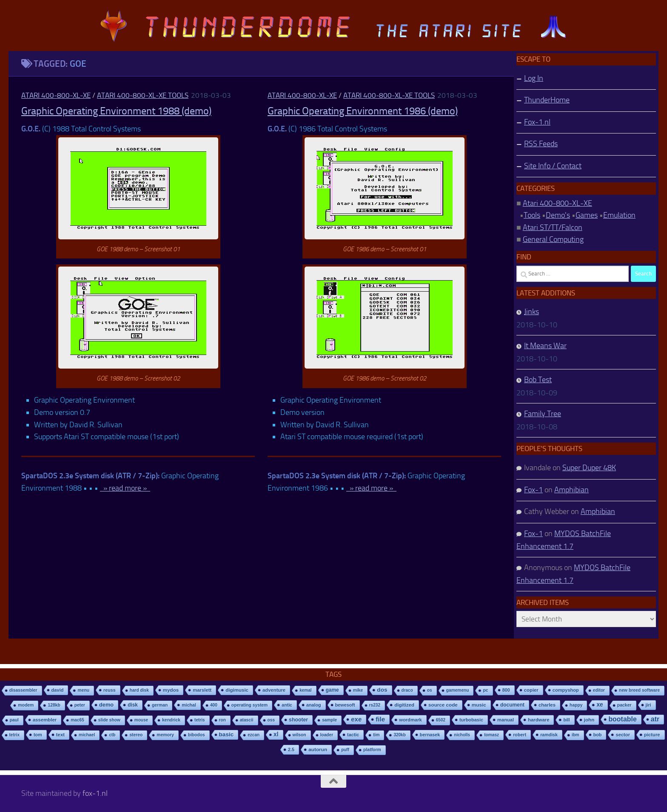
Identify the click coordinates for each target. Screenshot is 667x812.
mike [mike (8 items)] (358, 690)
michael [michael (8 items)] (87, 735)
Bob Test (538, 380)
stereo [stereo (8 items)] (136, 735)
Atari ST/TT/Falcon (553, 227)
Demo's (558, 215)
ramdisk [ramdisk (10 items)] (549, 735)
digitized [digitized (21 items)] (404, 705)
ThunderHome (547, 100)
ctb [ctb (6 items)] (112, 735)
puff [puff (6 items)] (345, 750)
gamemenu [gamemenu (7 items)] (458, 690)
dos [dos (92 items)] (382, 690)
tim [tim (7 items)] (376, 735)
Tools (532, 215)
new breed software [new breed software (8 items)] (639, 690)
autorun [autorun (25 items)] (318, 750)
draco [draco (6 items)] (407, 690)
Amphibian (572, 490)
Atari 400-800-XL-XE (56, 95)
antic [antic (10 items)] (287, 705)
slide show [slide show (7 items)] (109, 720)
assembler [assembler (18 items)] (45, 720)
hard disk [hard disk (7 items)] (139, 690)
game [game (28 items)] (332, 690)
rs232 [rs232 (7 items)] (375, 705)
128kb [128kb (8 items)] (54, 705)
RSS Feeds (541, 144)
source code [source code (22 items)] (443, 705)
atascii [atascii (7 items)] (247, 720)
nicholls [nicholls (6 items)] (462, 735)
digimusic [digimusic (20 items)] (237, 690)
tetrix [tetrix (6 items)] (14, 735)
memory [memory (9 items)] (165, 735)
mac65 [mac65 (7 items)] (77, 720)
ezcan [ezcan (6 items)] (254, 735)
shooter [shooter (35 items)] (298, 720)
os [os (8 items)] (430, 690)
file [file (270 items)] (380, 719)
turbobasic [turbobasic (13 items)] (471, 720)
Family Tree (543, 414)
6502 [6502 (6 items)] (441, 720)
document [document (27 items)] (512, 705)
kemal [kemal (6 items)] (305, 690)
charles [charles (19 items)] (547, 705)
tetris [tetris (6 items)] (200, 720)
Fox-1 (533, 490)
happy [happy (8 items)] (576, 705)
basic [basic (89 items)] (227, 734)
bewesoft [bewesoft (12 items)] (345, 705)
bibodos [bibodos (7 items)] (197, 735)
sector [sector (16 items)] (623, 735)
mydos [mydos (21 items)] (171, 690)
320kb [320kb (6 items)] (399, 735)
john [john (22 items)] (589, 720)
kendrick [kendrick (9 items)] (171, 720)
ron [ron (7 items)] (222, 720)
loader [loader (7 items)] (327, 735)
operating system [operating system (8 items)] (249, 705)
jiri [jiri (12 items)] (648, 705)
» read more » (125, 488)
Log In (534, 78)
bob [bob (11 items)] (598, 735)
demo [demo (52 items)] (106, 705)
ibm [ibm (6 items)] (576, 735)
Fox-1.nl (537, 122)
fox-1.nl (95, 793)
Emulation (619, 215)
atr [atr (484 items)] (655, 719)
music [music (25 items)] (479, 705)
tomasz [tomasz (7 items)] (492, 735)
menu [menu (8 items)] (83, 690)
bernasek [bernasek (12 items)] (430, 735)
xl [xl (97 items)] (276, 734)
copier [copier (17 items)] (531, 690)
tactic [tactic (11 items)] (353, 735)
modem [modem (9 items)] (26, 705)
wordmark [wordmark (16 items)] (410, 720)
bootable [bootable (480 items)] (622, 719)
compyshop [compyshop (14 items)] (566, 690)
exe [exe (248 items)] (356, 719)
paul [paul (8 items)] (14, 720)
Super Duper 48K (589, 468)
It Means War (545, 346)
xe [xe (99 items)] (600, 705)
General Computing (553, 239)
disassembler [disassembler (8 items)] (23, 690)
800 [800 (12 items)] (506, 690)
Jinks (532, 312)
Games (587, 215)
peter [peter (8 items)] (80, 705)
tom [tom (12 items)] (38, 735)
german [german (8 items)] (160, 705)
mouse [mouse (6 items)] (141, 720)
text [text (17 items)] (60, 735)
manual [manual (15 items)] (506, 720)
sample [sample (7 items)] (329, 720)
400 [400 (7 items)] (214, 705)
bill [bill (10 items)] (566, 720)
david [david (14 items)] (58, 690)
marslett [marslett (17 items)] (202, 690)
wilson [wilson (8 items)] (299, 735)
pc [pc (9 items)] (485, 690)
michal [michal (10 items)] (189, 705)
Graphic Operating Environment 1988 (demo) (116, 111)
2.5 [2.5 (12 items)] (291, 750)
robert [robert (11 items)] (520, 735)
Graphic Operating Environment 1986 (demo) (363, 111)
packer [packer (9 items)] (624, 705)
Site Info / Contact (553, 166)
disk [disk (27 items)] (133, 705)
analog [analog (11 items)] (314, 705)
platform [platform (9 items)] (372, 750)
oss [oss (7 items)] (271, 720)
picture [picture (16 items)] (652, 735)
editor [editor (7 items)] (599, 690)
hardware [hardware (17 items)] (539, 720)
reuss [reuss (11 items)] (110, 690)
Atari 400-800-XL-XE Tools (143, 95)
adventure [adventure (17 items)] (274, 690)
